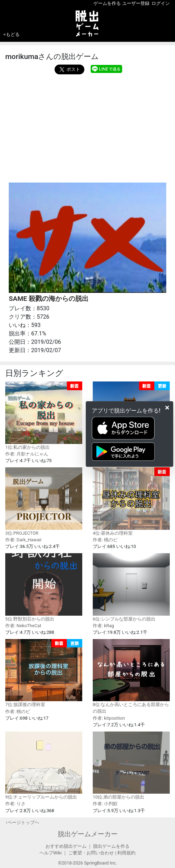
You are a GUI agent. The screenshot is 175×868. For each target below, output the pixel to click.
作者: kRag (103, 626)
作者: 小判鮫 (105, 804)
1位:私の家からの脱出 (44, 416)
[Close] (167, 407)
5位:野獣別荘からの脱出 (44, 587)
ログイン (161, 3)
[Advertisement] (87, 127)
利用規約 (126, 853)
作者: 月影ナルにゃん (27, 454)
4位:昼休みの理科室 (131, 501)
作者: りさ (15, 804)
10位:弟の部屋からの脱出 (131, 766)
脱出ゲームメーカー (88, 834)
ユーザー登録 (136, 3)
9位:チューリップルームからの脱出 (44, 766)
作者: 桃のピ (105, 540)
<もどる (12, 34)
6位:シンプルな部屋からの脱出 (131, 587)
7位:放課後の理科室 (44, 673)
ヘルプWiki (51, 853)
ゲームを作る (107, 3)
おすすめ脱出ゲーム (66, 846)
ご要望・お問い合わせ (91, 853)
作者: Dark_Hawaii (23, 540)
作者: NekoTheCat (23, 626)
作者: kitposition (109, 718)
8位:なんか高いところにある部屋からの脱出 (131, 676)
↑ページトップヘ (22, 822)
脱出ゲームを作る (111, 846)
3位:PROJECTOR (44, 501)
